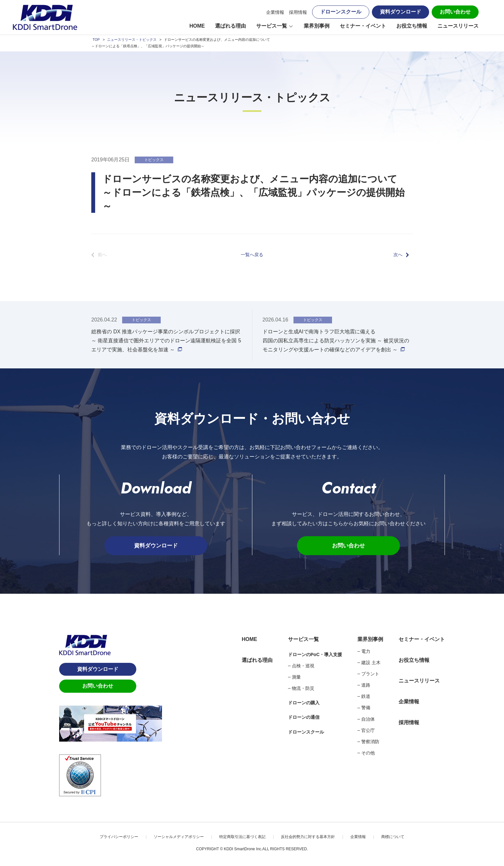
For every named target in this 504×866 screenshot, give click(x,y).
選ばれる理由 (230, 26)
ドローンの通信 (304, 718)
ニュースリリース (458, 26)
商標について (393, 837)
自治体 (368, 719)
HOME (197, 26)
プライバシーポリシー (119, 837)
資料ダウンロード (401, 12)
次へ (398, 255)
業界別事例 (317, 26)
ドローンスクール (341, 12)
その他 (368, 753)
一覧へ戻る (252, 255)
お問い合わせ (455, 12)
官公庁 (368, 731)
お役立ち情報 (412, 26)
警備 (366, 708)
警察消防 (370, 742)
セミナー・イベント (363, 26)
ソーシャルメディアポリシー (179, 837)
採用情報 (298, 12)
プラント (370, 674)
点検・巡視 (303, 666)
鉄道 (366, 697)
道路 (366, 685)
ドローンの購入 (304, 703)
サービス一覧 (272, 26)
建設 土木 (371, 663)
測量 (296, 677)
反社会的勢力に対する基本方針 (308, 837)
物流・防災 (303, 689)
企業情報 (275, 12)
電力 (366, 652)
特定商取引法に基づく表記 (242, 837)
